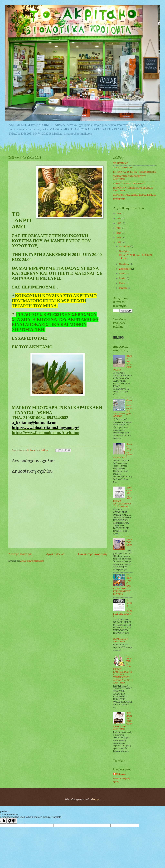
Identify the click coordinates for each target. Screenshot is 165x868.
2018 (119, 214)
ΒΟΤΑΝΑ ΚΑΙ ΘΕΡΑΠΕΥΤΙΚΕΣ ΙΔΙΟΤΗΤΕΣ (134, 172)
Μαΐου (122, 283)
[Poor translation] (12, 821)
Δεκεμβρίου (125, 246)
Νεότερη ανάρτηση (20, 554)
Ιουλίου (123, 274)
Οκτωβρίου (125, 264)
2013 (119, 238)
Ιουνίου (123, 278)
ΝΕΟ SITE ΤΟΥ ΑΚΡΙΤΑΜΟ (120, 640)
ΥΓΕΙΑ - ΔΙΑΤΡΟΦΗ (123, 168)
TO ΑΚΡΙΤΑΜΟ (121, 163)
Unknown (121, 774)
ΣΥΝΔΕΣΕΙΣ (119, 199)
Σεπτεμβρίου (125, 269)
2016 (119, 223)
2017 (119, 218)
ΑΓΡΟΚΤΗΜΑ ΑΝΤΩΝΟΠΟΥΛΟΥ (129, 183)
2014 (119, 233)
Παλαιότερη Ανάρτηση (92, 554)
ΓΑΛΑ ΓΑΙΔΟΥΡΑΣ (129, 544)
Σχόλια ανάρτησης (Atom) (32, 561)
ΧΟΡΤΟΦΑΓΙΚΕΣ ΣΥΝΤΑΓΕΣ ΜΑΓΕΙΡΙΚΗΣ (134, 195)
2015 (119, 228)
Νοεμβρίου (124, 251)
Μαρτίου (124, 288)
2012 (119, 242)
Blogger (96, 799)
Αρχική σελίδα (55, 554)
